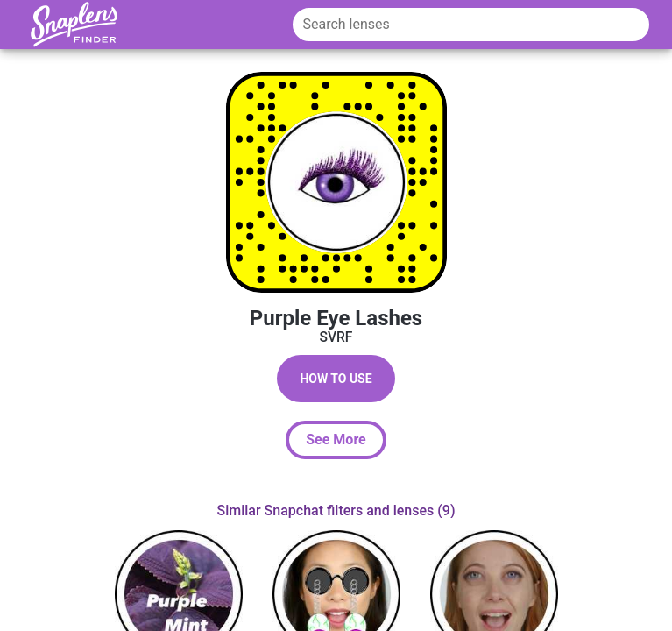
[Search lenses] (471, 25)
